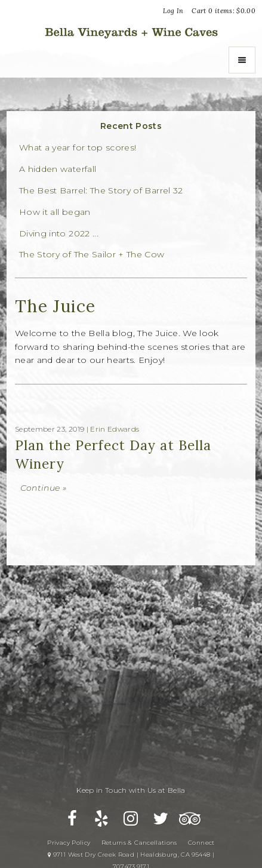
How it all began (55, 212)
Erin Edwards (115, 429)
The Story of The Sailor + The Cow (92, 255)
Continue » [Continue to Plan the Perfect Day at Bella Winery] (44, 488)
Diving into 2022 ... (59, 234)
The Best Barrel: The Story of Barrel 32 (101, 191)
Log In (173, 11)
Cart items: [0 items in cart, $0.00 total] (224, 11)
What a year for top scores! (78, 148)
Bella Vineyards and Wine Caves (131, 32)
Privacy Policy (69, 843)
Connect (201, 843)
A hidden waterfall (58, 169)
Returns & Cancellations (139, 843)
